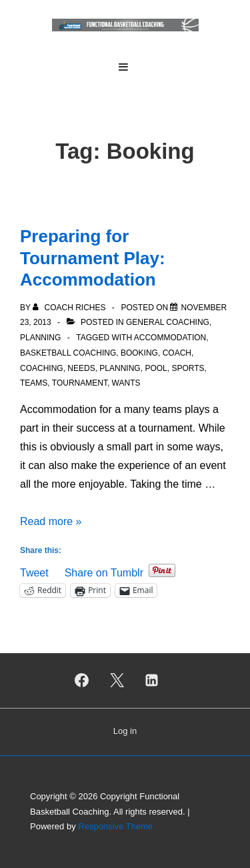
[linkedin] (152, 681)
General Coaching (168, 322)
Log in (125, 731)
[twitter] (117, 681)
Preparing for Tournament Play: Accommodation (93, 258)
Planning (40, 338)
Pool (156, 368)
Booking (139, 353)
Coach (177, 353)
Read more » (51, 521)
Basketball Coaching (68, 353)
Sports (188, 368)
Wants (126, 383)
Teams (34, 383)
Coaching (42, 368)
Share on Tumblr (104, 571)
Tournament (80, 383)
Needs (81, 368)
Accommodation (170, 338)
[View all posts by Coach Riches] (70, 308)
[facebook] (81, 681)
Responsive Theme (115, 826)
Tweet (34, 571)
